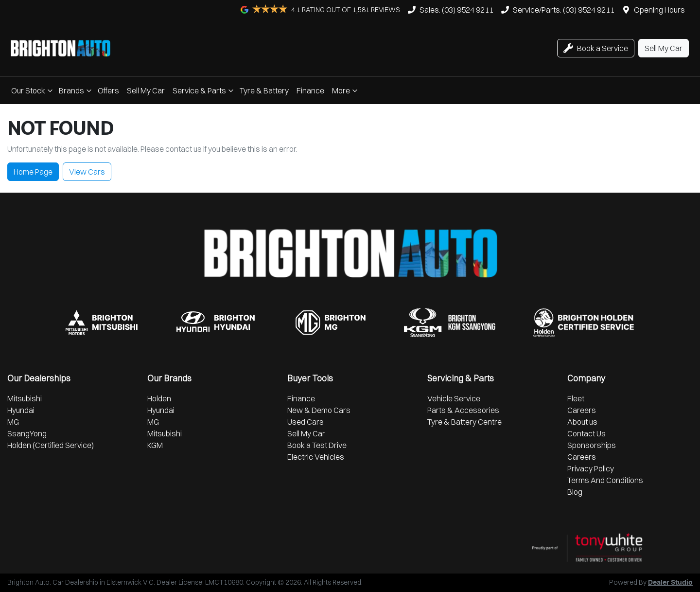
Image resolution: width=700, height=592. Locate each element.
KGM (155, 445)
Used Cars (306, 422)
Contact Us (586, 433)
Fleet (576, 398)
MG (13, 422)
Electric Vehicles (316, 457)
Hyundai (21, 410)
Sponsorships (592, 445)
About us (582, 422)
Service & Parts (204, 90)
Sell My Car (146, 90)
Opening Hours (659, 10)
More (346, 90)
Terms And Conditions (605, 480)
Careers (582, 410)
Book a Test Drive (317, 445)
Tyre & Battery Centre (464, 422)
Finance (310, 90)
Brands (76, 90)
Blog (575, 492)
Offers (108, 90)
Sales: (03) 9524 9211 (456, 10)
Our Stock (33, 90)
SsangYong (27, 433)
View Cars (87, 172)
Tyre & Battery (264, 90)
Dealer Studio (670, 583)
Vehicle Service (454, 398)
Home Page (33, 172)
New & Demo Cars (319, 410)
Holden (159, 398)
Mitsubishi (25, 398)
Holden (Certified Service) (51, 445)
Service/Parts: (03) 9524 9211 (564, 10)
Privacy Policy (591, 468)
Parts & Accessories (463, 410)
